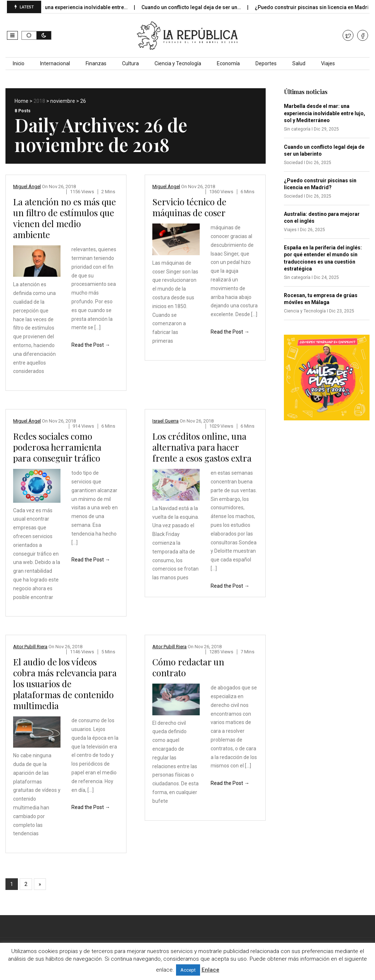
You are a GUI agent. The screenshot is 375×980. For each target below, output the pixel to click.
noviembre (63, 101)
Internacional (55, 63)
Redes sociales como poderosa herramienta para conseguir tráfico (57, 447)
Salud (299, 63)
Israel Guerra (165, 421)
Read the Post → (91, 345)
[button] (12, 35)
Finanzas (96, 63)
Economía (228, 63)
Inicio (19, 63)
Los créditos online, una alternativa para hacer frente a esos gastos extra (202, 447)
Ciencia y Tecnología (178, 63)
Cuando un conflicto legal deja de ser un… (197, 7)
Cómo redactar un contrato (188, 667)
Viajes (328, 63)
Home (22, 101)
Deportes (266, 63)
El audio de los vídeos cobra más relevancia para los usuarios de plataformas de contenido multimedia (65, 684)
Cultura (130, 63)
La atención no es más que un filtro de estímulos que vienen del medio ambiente (65, 218)
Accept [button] (188, 970)
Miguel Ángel (27, 186)
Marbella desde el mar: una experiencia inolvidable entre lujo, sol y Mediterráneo (325, 113)
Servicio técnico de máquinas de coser (189, 207)
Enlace (210, 970)
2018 (39, 101)
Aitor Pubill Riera (30, 647)
